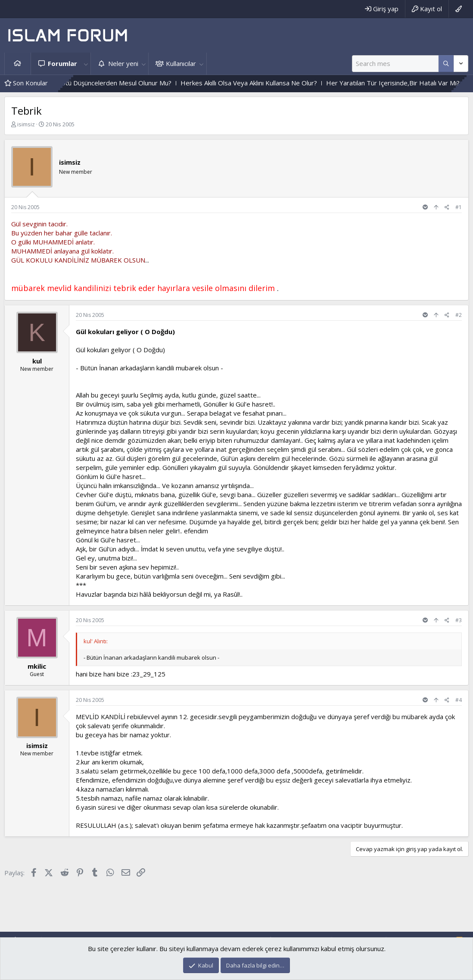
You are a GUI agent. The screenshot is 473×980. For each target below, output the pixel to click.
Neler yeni (123, 63)
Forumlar (62, 63)
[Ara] (395, 64)
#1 (459, 207)
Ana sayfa (18, 64)
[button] (86, 64)
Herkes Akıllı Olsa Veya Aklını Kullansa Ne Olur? (268, 83)
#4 (459, 700)
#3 (459, 620)
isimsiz (26, 124)
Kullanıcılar (181, 63)
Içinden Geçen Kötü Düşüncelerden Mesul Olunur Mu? (112, 83)
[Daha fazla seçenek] (446, 64)
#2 (459, 315)
